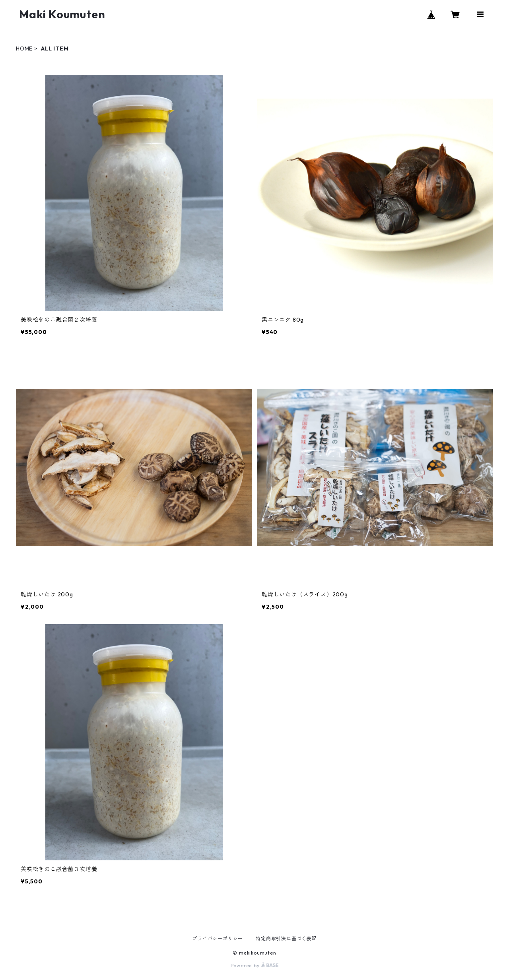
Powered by (255, 965)
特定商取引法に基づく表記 (286, 938)
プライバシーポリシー (218, 938)
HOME (24, 49)
